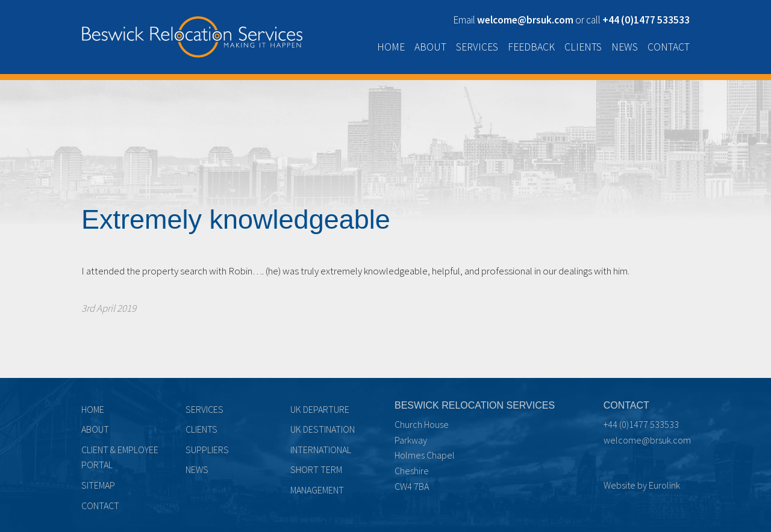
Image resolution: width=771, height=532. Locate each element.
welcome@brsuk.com (647, 440)
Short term (316, 469)
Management (317, 490)
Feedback (531, 47)
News (625, 47)
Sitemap (98, 485)
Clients (583, 47)
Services (477, 47)
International (321, 450)
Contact (669, 47)
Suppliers (207, 450)
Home (391, 47)
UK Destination (323, 429)
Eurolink (664, 485)
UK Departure (320, 409)
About (430, 47)
